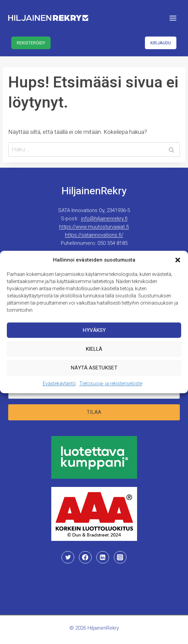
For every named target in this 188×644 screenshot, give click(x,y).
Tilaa (94, 412)
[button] (178, 262)
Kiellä (94, 350)
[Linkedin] (103, 557)
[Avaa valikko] (173, 18)
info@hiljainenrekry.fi (104, 219)
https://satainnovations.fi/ (94, 235)
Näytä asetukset (94, 369)
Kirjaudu (161, 43)
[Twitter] (68, 557)
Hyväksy (94, 332)
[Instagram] (120, 557)
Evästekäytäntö (59, 385)
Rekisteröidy (31, 43)
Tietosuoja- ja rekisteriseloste (111, 385)
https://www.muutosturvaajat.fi (94, 227)
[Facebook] (85, 557)
